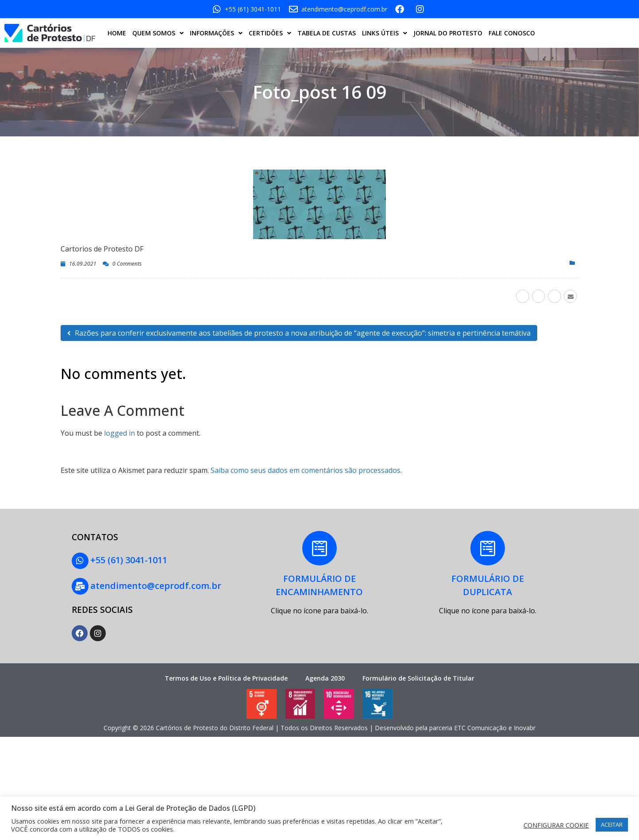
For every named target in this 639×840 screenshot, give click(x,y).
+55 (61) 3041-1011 (128, 560)
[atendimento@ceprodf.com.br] (80, 585)
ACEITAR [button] (612, 825)
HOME (117, 33)
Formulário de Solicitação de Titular (418, 676)
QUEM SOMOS (158, 33)
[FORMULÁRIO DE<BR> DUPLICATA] (488, 549)
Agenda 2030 (325, 676)
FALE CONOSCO (512, 33)
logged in (119, 433)
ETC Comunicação (480, 726)
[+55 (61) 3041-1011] (80, 561)
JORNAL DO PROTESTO (448, 33)
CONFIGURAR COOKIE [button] (556, 825)
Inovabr (525, 726)
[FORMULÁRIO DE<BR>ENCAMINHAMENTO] (319, 549)
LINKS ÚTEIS (385, 33)
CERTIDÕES (270, 33)
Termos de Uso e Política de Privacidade (226, 676)
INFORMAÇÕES (216, 33)
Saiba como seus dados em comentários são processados (306, 470)
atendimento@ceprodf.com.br (155, 585)
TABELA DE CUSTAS (327, 33)
